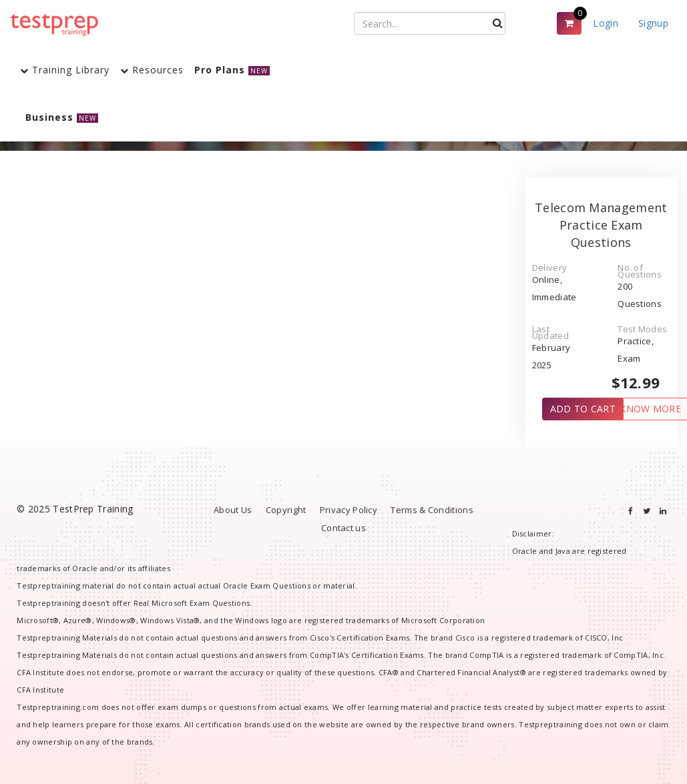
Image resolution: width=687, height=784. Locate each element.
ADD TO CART (583, 409)
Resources (152, 70)
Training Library (65, 70)
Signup (653, 23)
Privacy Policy (349, 510)
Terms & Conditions (432, 510)
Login (606, 23)
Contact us (343, 528)
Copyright (286, 510)
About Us (233, 510)
